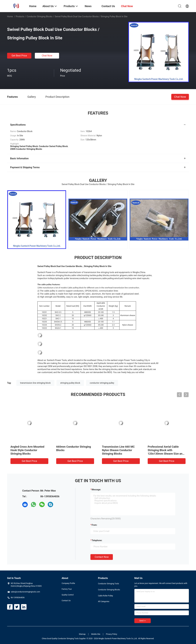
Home (10, 16)
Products (20, 16)
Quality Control (68, 595)
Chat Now (47, 56)
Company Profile (68, 583)
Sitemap (82, 634)
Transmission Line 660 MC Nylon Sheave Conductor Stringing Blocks (118, 450)
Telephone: (97, 540)
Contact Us (66, 601)
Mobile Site (96, 634)
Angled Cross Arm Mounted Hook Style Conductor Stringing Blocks (27, 450)
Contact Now (102, 557)
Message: (96, 490)
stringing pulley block (70, 383)
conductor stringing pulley (102, 383)
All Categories (104, 601)
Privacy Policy (111, 634)
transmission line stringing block (35, 383)
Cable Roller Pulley (105, 596)
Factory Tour (67, 589)
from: (94, 525)
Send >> (143, 621)
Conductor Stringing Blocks (39, 16)
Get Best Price (19, 56)
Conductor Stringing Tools (108, 584)
